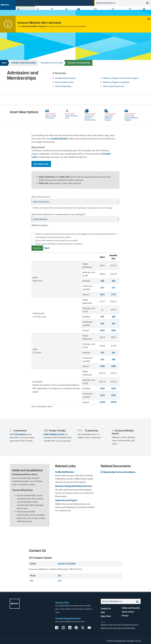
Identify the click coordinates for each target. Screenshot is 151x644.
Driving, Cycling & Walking (100, 13)
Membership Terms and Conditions (119, 472)
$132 (102, 395)
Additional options (40, 225)
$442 (102, 330)
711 (60, 581)
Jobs (80, 3)
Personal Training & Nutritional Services (74, 486)
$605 (114, 330)
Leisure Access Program (66, 500)
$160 (102, 388)
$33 (102, 359)
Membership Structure (65, 78)
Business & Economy (54, 13)
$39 (102, 353)
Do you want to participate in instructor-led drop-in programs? (59, 244)
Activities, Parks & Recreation (23, 13)
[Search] (120, 3)
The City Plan (62, 603)
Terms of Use (128, 612)
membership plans (59, 139)
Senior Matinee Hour (64, 82)
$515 (102, 294)
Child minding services (54, 434)
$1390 (102, 402)
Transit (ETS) (145, 13)
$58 (102, 281)
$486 (114, 366)
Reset (47, 248)
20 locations (20, 434)
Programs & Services (132, 13)
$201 (114, 395)
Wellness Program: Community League (120, 78)
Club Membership (63, 86)
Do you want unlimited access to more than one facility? (57, 240)
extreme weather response (34, 26)
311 (74, 3)
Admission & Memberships (79, 63)
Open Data (106, 616)
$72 (114, 288)
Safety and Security (131, 608)
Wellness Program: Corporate (116, 82)
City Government (69, 13)
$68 (114, 317)
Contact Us (106, 608)
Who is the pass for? (41, 197)
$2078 (114, 402)
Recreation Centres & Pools (52, 63)
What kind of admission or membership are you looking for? (59, 214)
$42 (102, 324)
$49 (102, 317)
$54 (114, 353)
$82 (114, 281)
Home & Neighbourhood (116, 13)
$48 (114, 359)
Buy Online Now (41, 164)
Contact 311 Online (67, 564)
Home (4, 63)
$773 (114, 294)
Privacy (125, 616)
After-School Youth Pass (114, 86)
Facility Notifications (65, 472)
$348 (102, 366)
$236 (114, 388)
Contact (88, 3)
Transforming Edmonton (68, 618)
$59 (114, 324)
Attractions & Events (41, 13)
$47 (102, 288)
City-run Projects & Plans (83, 13)
